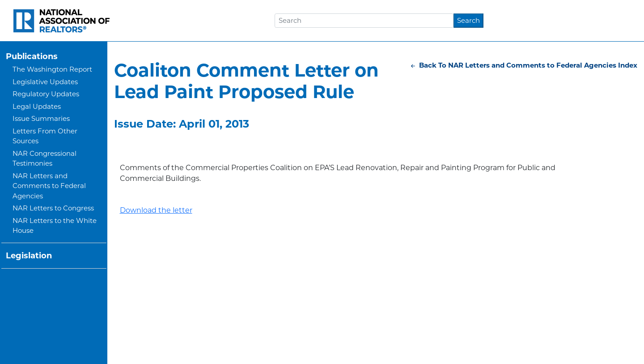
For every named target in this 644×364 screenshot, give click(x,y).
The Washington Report (52, 69)
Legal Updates (37, 106)
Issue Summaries (41, 118)
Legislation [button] (29, 256)
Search (468, 20)
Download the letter (156, 210)
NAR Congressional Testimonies (44, 158)
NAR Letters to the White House (55, 226)
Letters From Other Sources (45, 136)
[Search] (364, 21)
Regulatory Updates (46, 94)
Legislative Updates (45, 82)
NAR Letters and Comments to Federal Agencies (49, 186)
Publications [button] (32, 56)
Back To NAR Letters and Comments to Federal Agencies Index (523, 65)
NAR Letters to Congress (53, 208)
